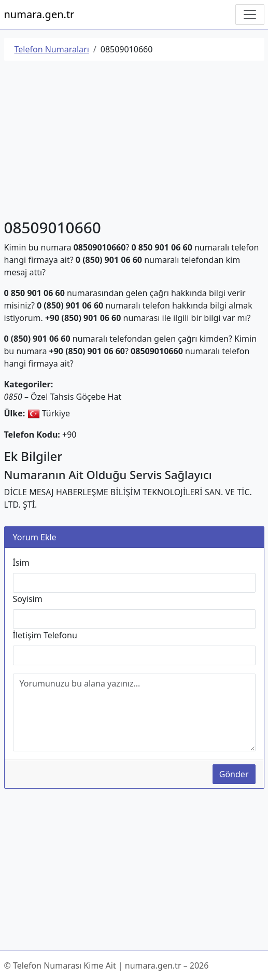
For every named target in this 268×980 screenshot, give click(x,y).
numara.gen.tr (39, 14)
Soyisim (28, 599)
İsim (21, 563)
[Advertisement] (134, 142)
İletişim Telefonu (45, 635)
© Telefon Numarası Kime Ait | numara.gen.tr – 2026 (107, 965)
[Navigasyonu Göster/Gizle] (250, 15)
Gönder (234, 774)
